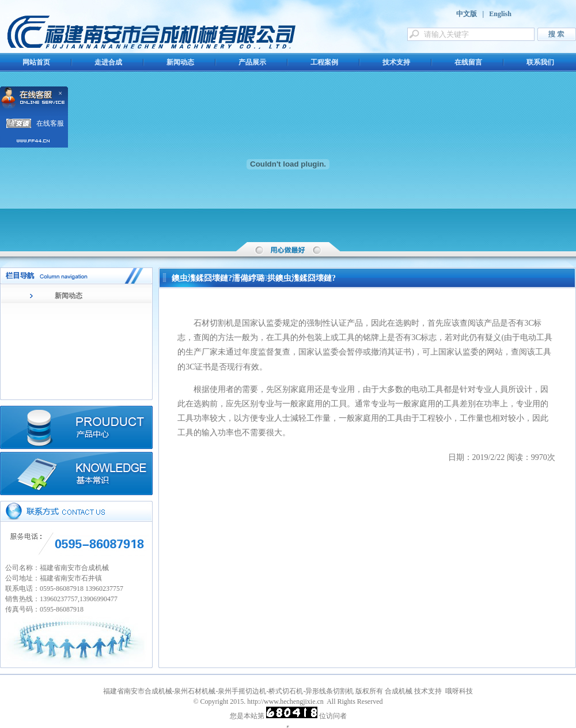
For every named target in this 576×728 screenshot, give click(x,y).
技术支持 (396, 62)
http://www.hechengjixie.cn (285, 701)
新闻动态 (180, 62)
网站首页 (36, 62)
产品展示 (252, 62)
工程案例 (324, 62)
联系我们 (540, 62)
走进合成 (108, 62)
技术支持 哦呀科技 (444, 691)
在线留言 (468, 62)
